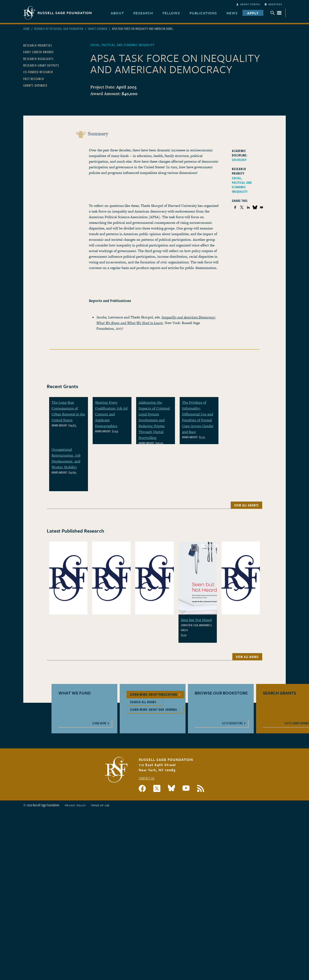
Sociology (239, 160)
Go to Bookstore (232, 723)
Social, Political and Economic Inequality (242, 185)
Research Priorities (38, 45)
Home (26, 29)
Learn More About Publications (154, 694)
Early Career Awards (39, 52)
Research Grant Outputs (41, 65)
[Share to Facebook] (235, 207)
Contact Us (147, 778)
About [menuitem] (117, 13)
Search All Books (143, 702)
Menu (276, 13)
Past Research (34, 79)
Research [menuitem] (143, 13)
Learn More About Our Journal (154, 709)
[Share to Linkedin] (248, 207)
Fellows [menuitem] (171, 13)
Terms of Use (100, 805)
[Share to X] (242, 207)
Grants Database (98, 29)
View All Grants (246, 505)
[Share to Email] (261, 207)
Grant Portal (250, 4)
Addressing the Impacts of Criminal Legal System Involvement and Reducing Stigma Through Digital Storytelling (154, 420)
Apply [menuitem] (253, 13)
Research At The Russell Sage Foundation (59, 29)
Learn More (99, 723)
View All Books (247, 657)
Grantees (275, 4)
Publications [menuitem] (203, 13)
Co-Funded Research (38, 72)
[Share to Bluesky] (255, 207)
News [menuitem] (232, 13)
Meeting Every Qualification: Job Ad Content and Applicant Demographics (111, 414)
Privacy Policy (75, 805)
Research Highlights (38, 59)
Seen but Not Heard (196, 620)
